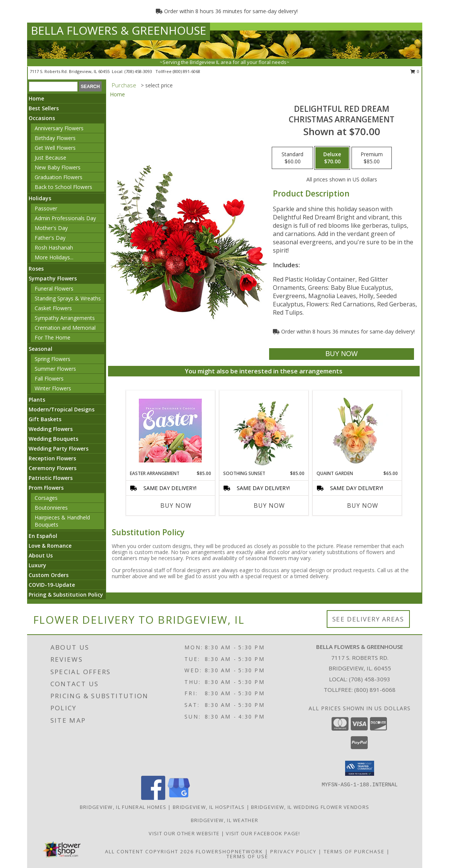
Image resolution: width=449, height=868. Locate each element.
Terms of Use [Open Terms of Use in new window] (247, 856)
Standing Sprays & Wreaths (68, 298)
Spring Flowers (53, 359)
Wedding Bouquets (53, 439)
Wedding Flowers (51, 429)
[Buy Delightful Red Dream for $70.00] (342, 354)
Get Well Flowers (55, 148)
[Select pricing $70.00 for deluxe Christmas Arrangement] (332, 158)
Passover (46, 208)
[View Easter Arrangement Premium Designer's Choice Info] (170, 430)
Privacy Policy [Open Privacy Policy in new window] (293, 851)
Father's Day (50, 238)
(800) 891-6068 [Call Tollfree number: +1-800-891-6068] (375, 690)
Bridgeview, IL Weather (225, 820)
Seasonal (40, 349)
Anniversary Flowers (59, 128)
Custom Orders (49, 575)
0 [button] (415, 71)
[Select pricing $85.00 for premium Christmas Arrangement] (372, 158)
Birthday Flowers (55, 138)
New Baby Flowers (58, 167)
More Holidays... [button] (54, 257)
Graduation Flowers (59, 177)
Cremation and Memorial (65, 328)
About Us (41, 555)
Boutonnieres (51, 508)
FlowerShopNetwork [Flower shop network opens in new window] (229, 851)
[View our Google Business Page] (179, 798)
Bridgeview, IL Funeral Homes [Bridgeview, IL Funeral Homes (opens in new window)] (123, 807)
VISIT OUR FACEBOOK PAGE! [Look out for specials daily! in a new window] (263, 833)
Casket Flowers (53, 308)
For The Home (53, 337)
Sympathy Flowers (53, 278)
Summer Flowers (55, 369)
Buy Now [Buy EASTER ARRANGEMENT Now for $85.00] (176, 506)
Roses (36, 269)
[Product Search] (53, 87)
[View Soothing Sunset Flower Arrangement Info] (264, 430)
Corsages (46, 498)
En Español (43, 536)
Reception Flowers (52, 458)
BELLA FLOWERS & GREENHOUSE (119, 30)
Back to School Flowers (63, 187)
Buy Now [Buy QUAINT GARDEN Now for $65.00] (363, 506)
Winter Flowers (53, 388)
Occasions (42, 118)
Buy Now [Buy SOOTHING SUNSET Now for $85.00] (269, 506)
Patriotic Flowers (51, 478)
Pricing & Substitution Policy (66, 595)
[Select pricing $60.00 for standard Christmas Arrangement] (292, 158)
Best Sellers (44, 108)
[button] (360, 768)
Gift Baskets (45, 419)
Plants (37, 400)
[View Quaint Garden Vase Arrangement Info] (357, 430)
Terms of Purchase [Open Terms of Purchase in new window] (354, 851)
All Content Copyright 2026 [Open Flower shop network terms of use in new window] (149, 851)
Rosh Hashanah (54, 247)
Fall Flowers (49, 378)
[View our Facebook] (153, 798)
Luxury (37, 565)
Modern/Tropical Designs (62, 409)
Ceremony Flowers (53, 468)
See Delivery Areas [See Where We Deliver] (368, 619)
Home (36, 98)
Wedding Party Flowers (59, 448)
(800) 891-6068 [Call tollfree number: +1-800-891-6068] (186, 71)
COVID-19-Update (52, 585)
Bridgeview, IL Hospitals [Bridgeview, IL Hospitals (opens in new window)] (209, 807)
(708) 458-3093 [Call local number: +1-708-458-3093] (139, 71)
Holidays (40, 198)
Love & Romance (50, 546)
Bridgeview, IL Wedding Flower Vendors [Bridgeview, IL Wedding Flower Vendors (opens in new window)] (310, 807)
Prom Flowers (46, 488)
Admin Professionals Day (65, 218)
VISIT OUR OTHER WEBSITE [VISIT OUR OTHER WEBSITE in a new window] (185, 833)
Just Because (50, 158)
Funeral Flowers (54, 289)
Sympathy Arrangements (65, 318)
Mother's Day (51, 228)
